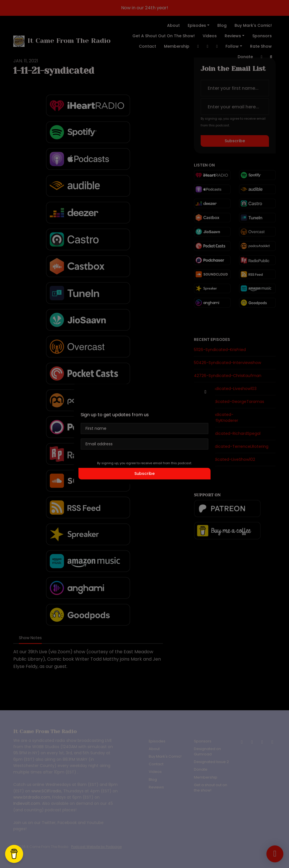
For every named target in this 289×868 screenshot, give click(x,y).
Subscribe (144, 474)
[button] (205, 392)
